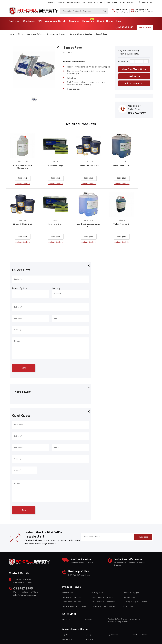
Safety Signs (128, 607)
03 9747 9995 (125, 28)
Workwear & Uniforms (71, 602)
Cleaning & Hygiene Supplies (135, 602)
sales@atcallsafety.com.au (25, 595)
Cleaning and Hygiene (56, 34)
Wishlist (128, 2)
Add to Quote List (134, 83)
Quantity (123, 62)
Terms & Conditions (139, 635)
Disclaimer (89, 640)
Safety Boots (68, 593)
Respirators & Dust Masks (104, 602)
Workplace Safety (56, 21)
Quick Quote (23, 178)
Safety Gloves (98, 593)
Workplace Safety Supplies (104, 607)
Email (87, 575)
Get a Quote (145, 27)
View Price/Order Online (134, 69)
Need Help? (134, 106)
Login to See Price (23, 184)
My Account (113, 635)
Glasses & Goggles (131, 593)
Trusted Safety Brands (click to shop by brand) (118, 621)
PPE (40, 21)
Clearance (88, 21)
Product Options (20, 289)
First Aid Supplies (130, 598)
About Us (66, 620)
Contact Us (135, 620)
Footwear (15, 21)
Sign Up (88, 635)
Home (11, 34)
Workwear (29, 21)
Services (74, 21)
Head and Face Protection (104, 598)
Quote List (145, 2)
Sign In (65, 635)
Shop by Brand (105, 21)
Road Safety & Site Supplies (74, 607)
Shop (21, 34)
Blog (119, 21)
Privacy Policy (68, 640)
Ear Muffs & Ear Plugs (72, 598)
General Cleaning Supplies (81, 34)
